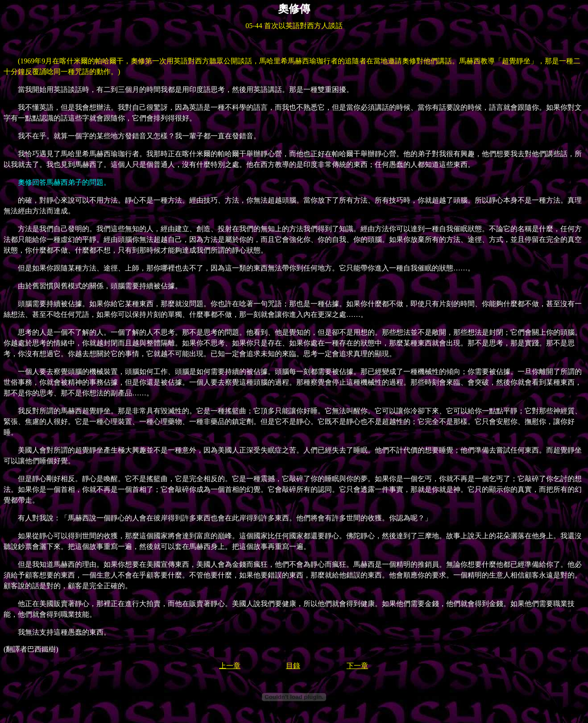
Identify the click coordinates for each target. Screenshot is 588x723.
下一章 (357, 666)
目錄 (293, 666)
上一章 (230, 666)
